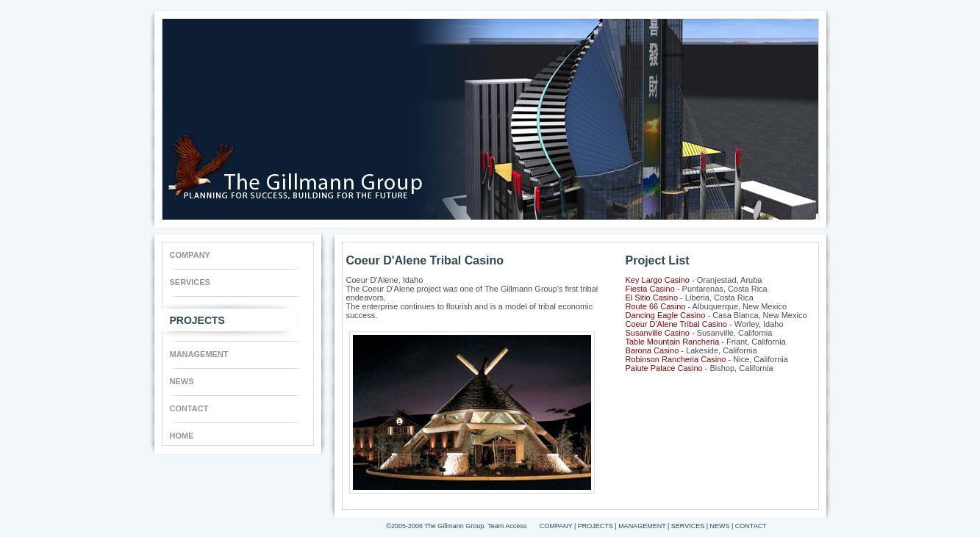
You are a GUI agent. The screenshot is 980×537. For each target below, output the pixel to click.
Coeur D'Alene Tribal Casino (676, 324)
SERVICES (190, 282)
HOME (182, 436)
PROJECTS (197, 317)
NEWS (182, 381)
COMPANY (190, 255)
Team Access (507, 526)
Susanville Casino (658, 333)
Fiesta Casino (650, 289)
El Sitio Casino (652, 298)
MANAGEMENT (199, 354)
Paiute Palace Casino (664, 368)
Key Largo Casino (658, 280)
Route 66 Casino (656, 306)
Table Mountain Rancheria (673, 342)
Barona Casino (652, 350)
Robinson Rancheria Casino (676, 359)
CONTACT (189, 408)
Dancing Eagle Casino (666, 315)
